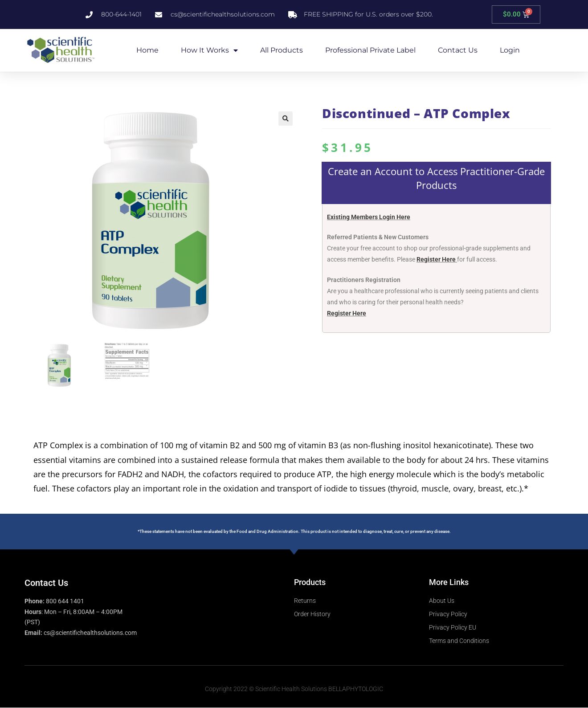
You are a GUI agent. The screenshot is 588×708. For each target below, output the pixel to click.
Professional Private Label (370, 50)
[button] (286, 119)
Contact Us (458, 50)
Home (147, 50)
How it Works (209, 50)
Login (510, 50)
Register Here (436, 259)
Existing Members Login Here (369, 217)
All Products (282, 50)
